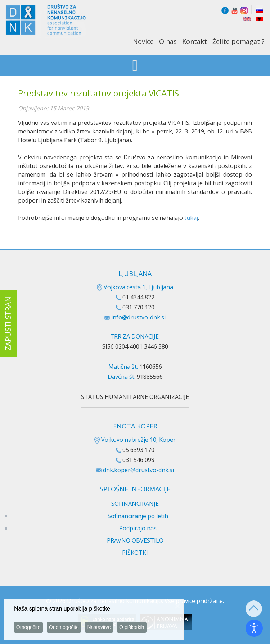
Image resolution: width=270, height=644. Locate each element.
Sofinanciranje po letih (138, 516)
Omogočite (30, 629)
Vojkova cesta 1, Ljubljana (135, 287)
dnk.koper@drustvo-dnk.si (138, 470)
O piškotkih (139, 629)
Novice (143, 41)
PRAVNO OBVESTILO (135, 540)
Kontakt (195, 41)
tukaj (191, 218)
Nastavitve (105, 629)
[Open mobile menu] (135, 66)
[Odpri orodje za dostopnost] (254, 628)
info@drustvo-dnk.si (138, 317)
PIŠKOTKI (135, 553)
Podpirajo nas (138, 528)
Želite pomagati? (238, 41)
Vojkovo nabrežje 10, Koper (135, 440)
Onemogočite (67, 629)
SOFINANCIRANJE (135, 504)
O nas (168, 41)
